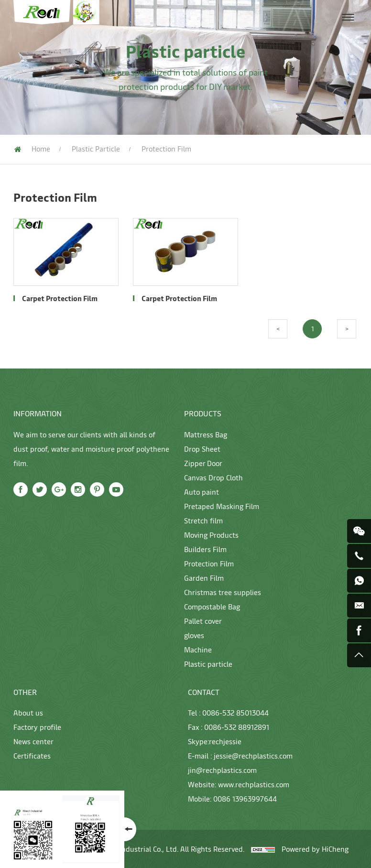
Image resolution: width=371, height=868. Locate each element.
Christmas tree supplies (223, 592)
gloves (194, 635)
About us (28, 712)
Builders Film (205, 549)
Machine (198, 649)
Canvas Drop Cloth (213, 477)
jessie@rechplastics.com (253, 755)
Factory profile (37, 727)
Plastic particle (96, 148)
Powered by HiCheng (315, 849)
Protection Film (209, 563)
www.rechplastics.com (254, 784)
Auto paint (202, 492)
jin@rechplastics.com (222, 770)
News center (33, 741)
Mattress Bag (206, 434)
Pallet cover (203, 621)
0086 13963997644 (245, 798)
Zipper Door (203, 463)
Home (41, 148)
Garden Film (204, 578)
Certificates (32, 755)
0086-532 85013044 (235, 712)
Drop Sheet (202, 449)
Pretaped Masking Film (222, 506)
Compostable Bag (212, 606)
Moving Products (211, 535)
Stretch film (203, 520)
